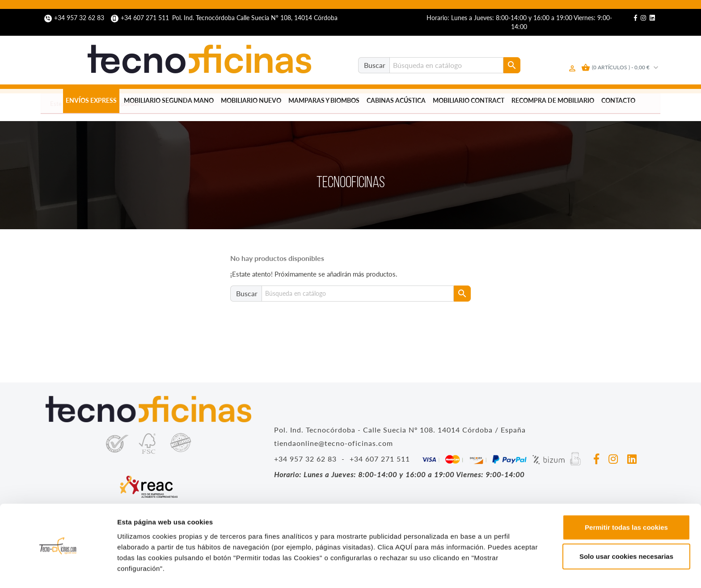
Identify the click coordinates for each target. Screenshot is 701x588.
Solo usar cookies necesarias (626, 530)
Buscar (375, 65)
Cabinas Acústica (396, 100)
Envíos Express (91, 100)
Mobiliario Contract (469, 100)
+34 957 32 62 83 (75, 18)
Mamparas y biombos (324, 100)
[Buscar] (446, 65)
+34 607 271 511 (141, 18)
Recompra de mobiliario (553, 100)
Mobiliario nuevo (251, 100)
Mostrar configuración (490, 570)
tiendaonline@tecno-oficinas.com (334, 443)
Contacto (618, 100)
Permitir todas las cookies (626, 500)
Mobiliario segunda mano (169, 100)
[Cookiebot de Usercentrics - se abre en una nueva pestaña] (58, 571)
